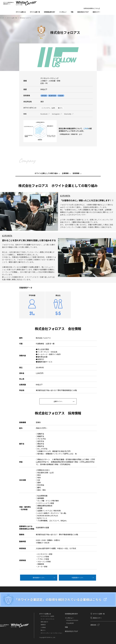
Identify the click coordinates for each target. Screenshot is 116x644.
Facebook (44, 114)
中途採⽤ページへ (77, 578)
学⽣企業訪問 (70, 623)
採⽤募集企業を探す (50, 12)
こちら (86, 128)
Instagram (56, 114)
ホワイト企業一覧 (35, 12)
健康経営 (43, 625)
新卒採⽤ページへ (39, 578)
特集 (72, 12)
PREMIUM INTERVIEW (72, 620)
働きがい (43, 630)
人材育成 (43, 627)
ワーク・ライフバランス (47, 619)
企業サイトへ (58, 401)
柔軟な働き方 (44, 622)
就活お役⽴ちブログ (83, 12)
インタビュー (63, 12)
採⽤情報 (76, 173)
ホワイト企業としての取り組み (46, 173)
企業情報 (65, 173)
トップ (2, 18)
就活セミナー (96, 12)
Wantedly (68, 114)
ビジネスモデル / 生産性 (47, 616)
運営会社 (93, 625)
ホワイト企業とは (21, 12)
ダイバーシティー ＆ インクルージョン (51, 633)
